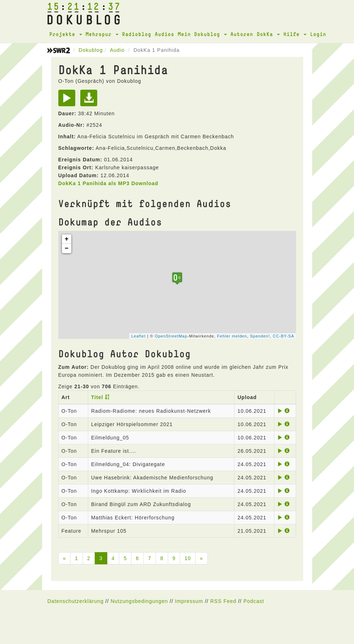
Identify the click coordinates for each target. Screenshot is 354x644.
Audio (117, 50)
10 (188, 558)
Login (318, 34)
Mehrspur (102, 34)
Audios (165, 34)
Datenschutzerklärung (76, 601)
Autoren (242, 34)
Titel (97, 397)
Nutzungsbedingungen (139, 601)
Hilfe (295, 34)
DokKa (268, 34)
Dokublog (91, 50)
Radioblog (137, 34)
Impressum (189, 601)
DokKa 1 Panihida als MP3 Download (108, 183)
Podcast (254, 601)
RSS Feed (223, 601)
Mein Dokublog (202, 34)
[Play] (69, 100)
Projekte (66, 34)
